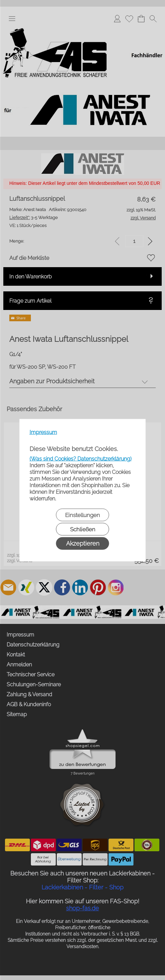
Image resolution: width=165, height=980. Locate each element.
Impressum (43, 432)
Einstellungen (82, 515)
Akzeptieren (83, 543)
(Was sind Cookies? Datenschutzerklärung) (81, 458)
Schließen (83, 529)
